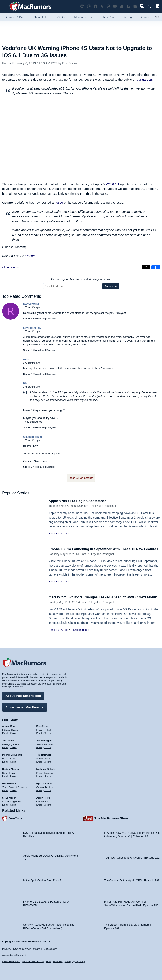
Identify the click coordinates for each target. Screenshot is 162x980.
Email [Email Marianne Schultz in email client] (39, 775)
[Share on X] (146, 267)
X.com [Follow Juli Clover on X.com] (13, 747)
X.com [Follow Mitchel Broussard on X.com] (13, 761)
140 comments (80, 634)
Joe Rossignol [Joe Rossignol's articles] (44, 740)
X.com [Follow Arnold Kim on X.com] (13, 733)
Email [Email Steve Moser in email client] (5, 804)
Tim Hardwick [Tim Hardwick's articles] (44, 754)
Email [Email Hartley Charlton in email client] (5, 775)
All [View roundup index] (157, 17)
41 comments (10, 267)
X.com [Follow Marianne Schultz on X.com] (48, 775)
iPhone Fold (40, 17)
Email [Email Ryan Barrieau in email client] (39, 790)
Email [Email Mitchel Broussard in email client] (5, 761)
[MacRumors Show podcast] (82, 6)
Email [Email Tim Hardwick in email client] (39, 761)
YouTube (16, 818)
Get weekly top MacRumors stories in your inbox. (81, 279)
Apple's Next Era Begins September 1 (80, 501)
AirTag (128, 17)
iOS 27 (61, 17)
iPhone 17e (108, 17)
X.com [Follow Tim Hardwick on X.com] (48, 761)
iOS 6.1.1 (113, 184)
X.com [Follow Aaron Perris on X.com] (48, 804)
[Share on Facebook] (156, 267)
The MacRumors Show (111, 818)
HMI (26, 383)
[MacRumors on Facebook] (96, 6)
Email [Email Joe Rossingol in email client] (39, 747)
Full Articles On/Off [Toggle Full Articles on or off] (33, 961)
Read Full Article (59, 533)
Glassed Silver (33, 437)
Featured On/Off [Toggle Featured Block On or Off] (12, 961)
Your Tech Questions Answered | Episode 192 (132, 857)
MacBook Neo (83, 17)
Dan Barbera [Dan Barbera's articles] (9, 783)
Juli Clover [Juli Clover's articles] (8, 740)
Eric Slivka (70, 63)
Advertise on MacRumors (25, 707)
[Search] (151, 7)
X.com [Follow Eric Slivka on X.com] (48, 733)
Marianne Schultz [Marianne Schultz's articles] (46, 769)
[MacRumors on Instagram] (89, 6)
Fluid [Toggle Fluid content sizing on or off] (48, 961)
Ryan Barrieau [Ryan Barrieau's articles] (44, 783)
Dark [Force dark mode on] (81, 961)
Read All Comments (81, 478)
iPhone (30, 256)
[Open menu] (5, 6)
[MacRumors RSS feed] (128, 6)
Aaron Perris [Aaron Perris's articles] (43, 797)
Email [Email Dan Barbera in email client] (5, 790)
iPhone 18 (147, 17)
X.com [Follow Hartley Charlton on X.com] (13, 775)
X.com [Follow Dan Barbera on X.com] (13, 790)
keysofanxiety (32, 328)
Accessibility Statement (14, 955)
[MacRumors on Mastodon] (108, 6)
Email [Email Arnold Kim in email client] (5, 733)
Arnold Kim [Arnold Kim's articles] (8, 726)
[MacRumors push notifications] (122, 6)
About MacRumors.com (23, 695)
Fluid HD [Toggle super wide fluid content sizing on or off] (57, 961)
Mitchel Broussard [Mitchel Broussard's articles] (12, 754)
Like (42, 319)
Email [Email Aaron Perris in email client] (39, 804)
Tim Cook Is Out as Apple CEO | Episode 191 (132, 880)
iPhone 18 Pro (15, 17)
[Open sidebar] (157, 7)
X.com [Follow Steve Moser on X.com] (13, 804)
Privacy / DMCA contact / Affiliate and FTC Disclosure (30, 949)
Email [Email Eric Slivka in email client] (39, 733)
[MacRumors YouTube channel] (115, 6)
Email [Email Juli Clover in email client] (5, 747)
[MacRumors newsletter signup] (135, 6)
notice (59, 202)
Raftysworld (31, 304)
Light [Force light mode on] (74, 961)
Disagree (51, 319)
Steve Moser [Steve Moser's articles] (9, 797)
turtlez (27, 360)
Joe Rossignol (107, 506)
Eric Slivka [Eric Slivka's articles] (42, 726)
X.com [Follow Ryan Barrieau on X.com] (48, 790)
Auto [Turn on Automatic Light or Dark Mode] (67, 961)
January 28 (145, 79)
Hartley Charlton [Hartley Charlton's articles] (11, 769)
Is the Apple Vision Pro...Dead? (42, 880)
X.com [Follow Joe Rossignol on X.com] (48, 747)
